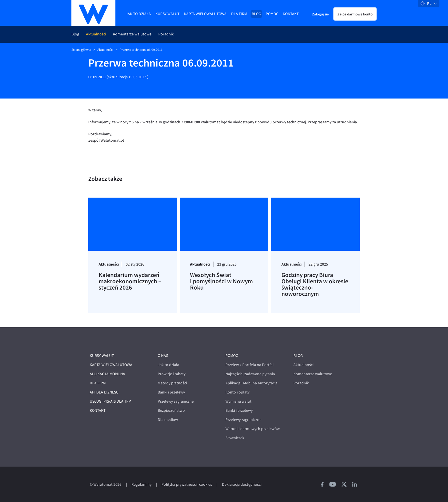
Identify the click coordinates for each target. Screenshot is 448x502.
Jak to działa (138, 14)
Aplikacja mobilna (107, 374)
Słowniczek (235, 438)
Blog (256, 14)
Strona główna (81, 50)
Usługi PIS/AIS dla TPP (110, 401)
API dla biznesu (104, 392)
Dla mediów (168, 420)
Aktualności (96, 34)
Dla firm (239, 14)
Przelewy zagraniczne (176, 401)
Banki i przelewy (171, 392)
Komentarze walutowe (132, 34)
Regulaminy (141, 484)
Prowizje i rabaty (172, 374)
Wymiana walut (238, 401)
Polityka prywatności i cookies (187, 484)
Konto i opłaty (237, 392)
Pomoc (272, 14)
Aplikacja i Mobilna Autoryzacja (251, 383)
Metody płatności (172, 383)
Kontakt (291, 14)
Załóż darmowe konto (355, 14)
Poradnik (166, 34)
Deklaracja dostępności (242, 484)
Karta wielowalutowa (205, 14)
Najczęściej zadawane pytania (250, 374)
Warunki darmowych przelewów (253, 429)
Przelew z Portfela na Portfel (250, 365)
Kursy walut (167, 14)
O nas (163, 356)
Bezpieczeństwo (171, 410)
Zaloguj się (320, 14)
